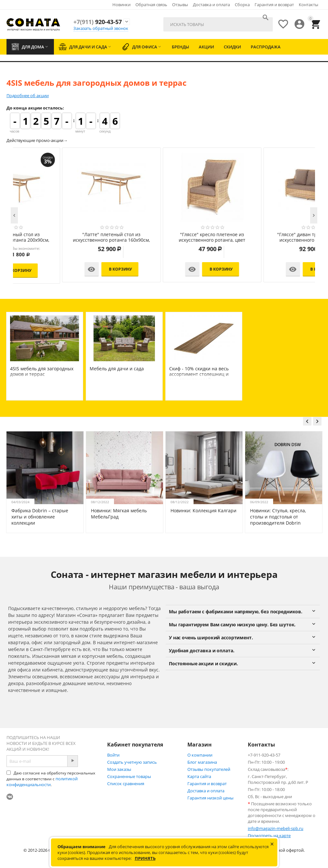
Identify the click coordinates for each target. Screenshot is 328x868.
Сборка (242, 5)
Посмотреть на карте (269, 836)
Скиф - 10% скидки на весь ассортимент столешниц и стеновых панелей (199, 374)
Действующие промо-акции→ (37, 140)
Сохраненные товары (129, 776)
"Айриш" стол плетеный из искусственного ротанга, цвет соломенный (164, 237)
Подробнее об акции (28, 96)
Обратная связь (151, 5)
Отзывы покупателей (209, 769)
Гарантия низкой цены (210, 798)
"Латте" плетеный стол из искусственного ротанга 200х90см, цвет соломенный (265, 237)
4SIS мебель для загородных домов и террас (42, 371)
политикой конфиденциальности (42, 782)
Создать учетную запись (132, 762)
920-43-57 (98, 22)
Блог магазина (202, 762)
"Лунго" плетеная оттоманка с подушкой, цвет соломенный (63, 237)
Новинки (121, 5)
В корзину (73, 269)
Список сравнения (126, 784)
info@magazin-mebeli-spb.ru (276, 828)
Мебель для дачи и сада (117, 369)
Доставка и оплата (211, 5)
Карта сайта (199, 776)
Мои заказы (119, 769)
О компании (200, 755)
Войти (113, 755)
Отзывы (180, 5)
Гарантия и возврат (274, 5)
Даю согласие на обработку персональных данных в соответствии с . (51, 779)
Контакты (309, 5)
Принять (145, 858)
